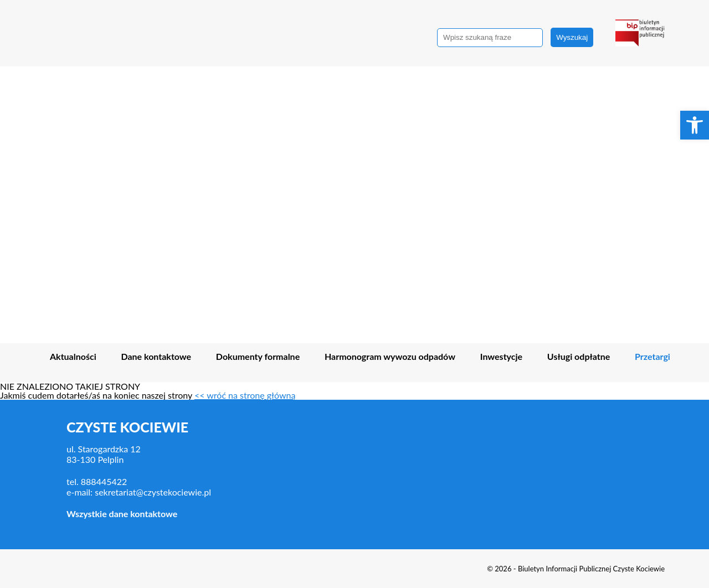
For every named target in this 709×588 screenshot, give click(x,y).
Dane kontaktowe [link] (156, 357)
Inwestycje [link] (501, 357)
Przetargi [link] (653, 357)
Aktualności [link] (73, 357)
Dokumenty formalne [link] (258, 357)
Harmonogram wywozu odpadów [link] (390, 357)
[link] (695, 125)
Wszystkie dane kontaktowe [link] (122, 514)
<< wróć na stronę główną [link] (245, 395)
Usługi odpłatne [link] (579, 357)
